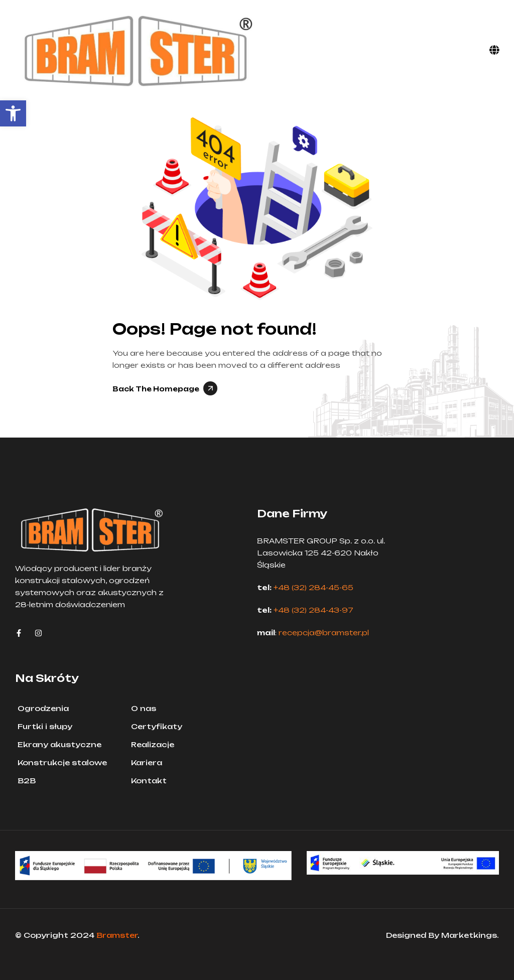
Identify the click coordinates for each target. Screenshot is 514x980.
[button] (13, 113)
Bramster (117, 935)
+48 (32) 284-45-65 (313, 587)
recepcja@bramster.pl (324, 633)
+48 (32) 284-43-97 (313, 610)
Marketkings (469, 935)
